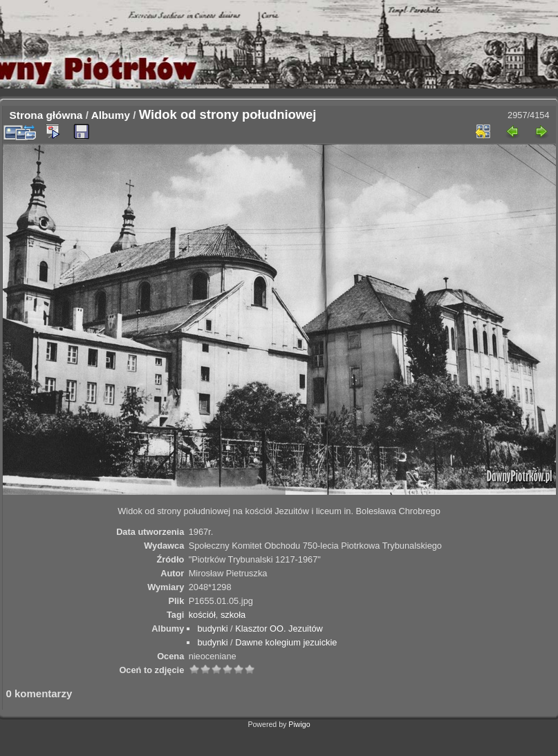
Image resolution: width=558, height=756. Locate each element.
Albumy (111, 115)
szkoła (233, 615)
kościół (202, 615)
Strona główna (46, 115)
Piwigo (299, 724)
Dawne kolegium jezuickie (286, 642)
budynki (212, 629)
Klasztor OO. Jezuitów (279, 629)
